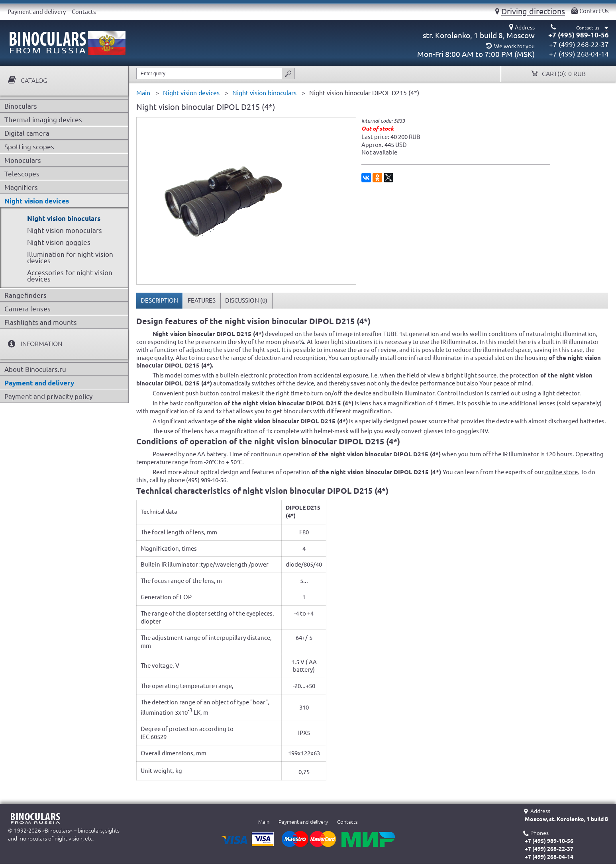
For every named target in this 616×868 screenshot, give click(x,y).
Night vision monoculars (65, 230)
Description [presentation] (159, 300)
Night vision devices (37, 201)
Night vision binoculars (64, 218)
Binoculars (21, 106)
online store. (562, 472)
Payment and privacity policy (48, 396)
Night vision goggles (59, 242)
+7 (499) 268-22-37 (579, 44)
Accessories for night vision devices (70, 276)
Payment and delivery (37, 12)
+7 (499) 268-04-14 (579, 54)
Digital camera (27, 133)
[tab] (160, 301)
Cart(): (563, 74)
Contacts (84, 12)
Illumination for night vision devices (70, 257)
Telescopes (22, 174)
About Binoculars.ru (35, 369)
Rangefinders (26, 295)
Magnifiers (21, 187)
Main (264, 822)
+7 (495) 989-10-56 (579, 35)
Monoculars (23, 160)
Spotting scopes (29, 147)
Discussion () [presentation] (246, 300)
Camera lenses (27, 309)
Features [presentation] (202, 300)
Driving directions (533, 11)
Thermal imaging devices (43, 120)
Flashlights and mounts (41, 322)
